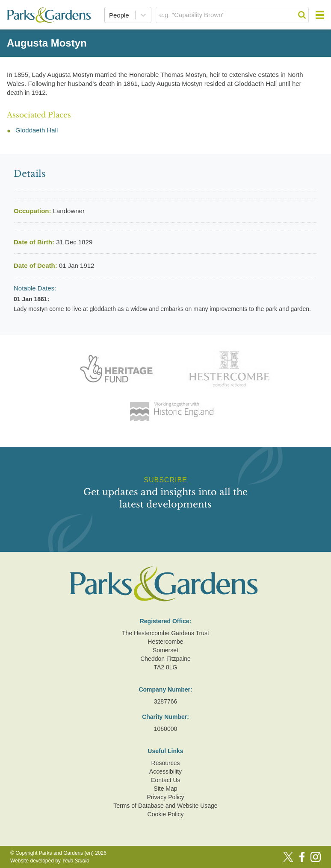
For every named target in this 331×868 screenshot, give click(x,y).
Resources (166, 763)
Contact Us (165, 780)
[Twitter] (288, 857)
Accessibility (165, 771)
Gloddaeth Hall (37, 130)
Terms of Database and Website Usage (165, 806)
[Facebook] (302, 857)
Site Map (165, 789)
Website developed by (50, 861)
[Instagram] (316, 857)
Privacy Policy (165, 797)
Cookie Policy (166, 814)
